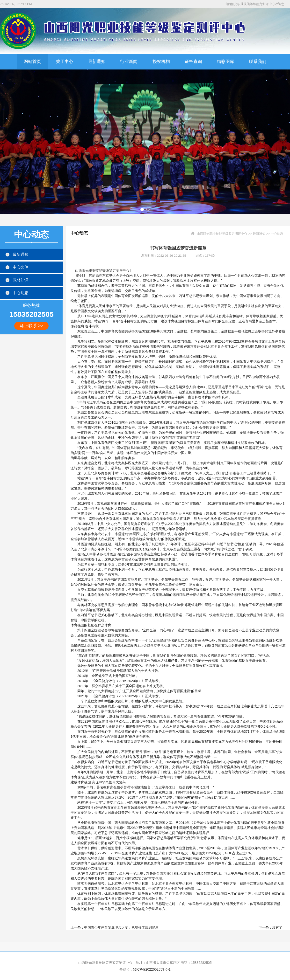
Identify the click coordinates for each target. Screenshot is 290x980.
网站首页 (32, 62)
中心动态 (277, 234)
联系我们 (258, 62)
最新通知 (97, 62)
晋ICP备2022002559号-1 (152, 969)
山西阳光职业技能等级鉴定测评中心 (222, 234)
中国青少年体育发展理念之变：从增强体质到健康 (121, 927)
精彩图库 (225, 62)
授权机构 (161, 62)
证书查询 (193, 62)
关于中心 (65, 62)
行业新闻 (129, 62)
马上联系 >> (31, 326)
